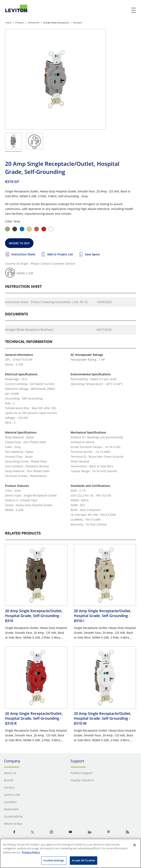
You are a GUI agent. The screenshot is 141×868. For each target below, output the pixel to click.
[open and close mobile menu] (134, 10)
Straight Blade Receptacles (56, 23)
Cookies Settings (54, 860)
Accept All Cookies (84, 860)
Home (8, 23)
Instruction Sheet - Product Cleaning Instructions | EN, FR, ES (46, 302)
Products (20, 23)
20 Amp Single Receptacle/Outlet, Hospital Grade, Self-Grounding (34, 616)
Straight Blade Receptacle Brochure (29, 330)
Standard (78, 23)
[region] (70, 853)
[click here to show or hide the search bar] (125, 10)
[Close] (135, 845)
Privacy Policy (31, 852)
